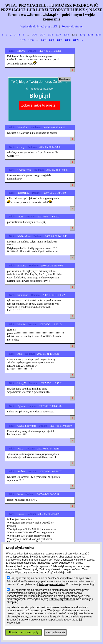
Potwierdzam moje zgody (24, 632)
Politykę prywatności (52, 584)
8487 (60, 40)
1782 (82, 35)
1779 (58, 35)
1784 (98, 35)
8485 (44, 40)
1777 (42, 35)
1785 (23, 40)
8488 (68, 40)
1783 (90, 35)
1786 (31, 40)
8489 (76, 40)
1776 (34, 35)
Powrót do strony (72, 26)
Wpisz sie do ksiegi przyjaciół (39, 26)
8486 (52, 40)
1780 (66, 35)
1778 (50, 35)
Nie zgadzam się (55, 632)
